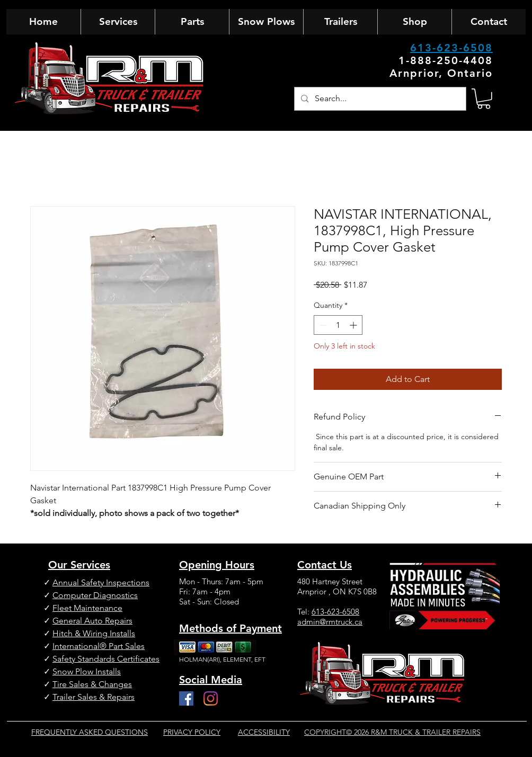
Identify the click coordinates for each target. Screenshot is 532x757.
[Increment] (354, 325)
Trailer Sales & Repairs (94, 697)
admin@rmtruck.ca (330, 622)
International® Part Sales (99, 646)
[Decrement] (322, 325)
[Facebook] (186, 698)
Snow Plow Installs (87, 671)
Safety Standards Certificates (106, 659)
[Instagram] (211, 698)
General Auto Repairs (92, 621)
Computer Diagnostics (95, 595)
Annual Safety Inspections (101, 582)
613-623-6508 (451, 48)
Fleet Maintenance (87, 608)
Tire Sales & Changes (92, 684)
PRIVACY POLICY (192, 732)
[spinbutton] (338, 325)
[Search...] (379, 99)
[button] (484, 99)
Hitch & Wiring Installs (94, 633)
